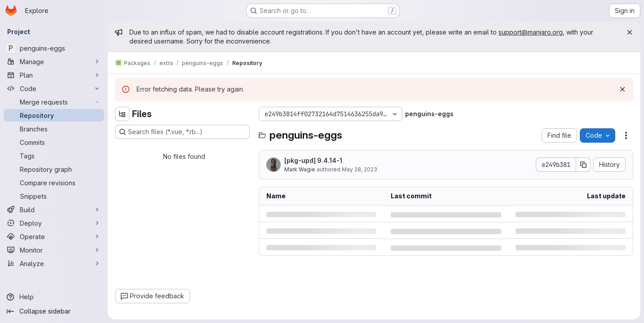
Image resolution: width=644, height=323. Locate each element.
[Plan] (54, 75)
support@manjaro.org (531, 32)
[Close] (630, 32)
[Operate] (54, 236)
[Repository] (54, 115)
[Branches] (54, 129)
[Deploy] (54, 223)
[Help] (54, 297)
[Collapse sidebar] (54, 311)
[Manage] (54, 61)
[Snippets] (54, 196)
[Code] (54, 88)
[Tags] (54, 156)
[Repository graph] (54, 169)
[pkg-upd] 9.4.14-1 (313, 160)
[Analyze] (54, 263)
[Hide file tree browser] (122, 114)
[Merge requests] (54, 102)
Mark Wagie (300, 169)
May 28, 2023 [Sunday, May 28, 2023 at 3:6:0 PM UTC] (359, 169)
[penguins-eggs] (54, 48)
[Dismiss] (622, 89)
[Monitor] (54, 250)
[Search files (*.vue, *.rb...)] (182, 132)
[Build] (54, 210)
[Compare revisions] (54, 183)
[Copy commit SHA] (583, 165)
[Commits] (54, 142)
